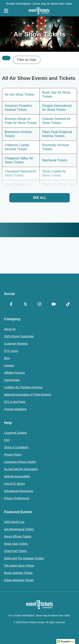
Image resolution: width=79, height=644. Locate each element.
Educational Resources (19, 491)
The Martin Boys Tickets (19, 566)
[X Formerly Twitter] (25, 305)
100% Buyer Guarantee (19, 336)
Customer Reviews (16, 344)
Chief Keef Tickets (15, 551)
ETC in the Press (15, 402)
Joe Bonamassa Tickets (19, 529)
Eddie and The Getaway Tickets (24, 558)
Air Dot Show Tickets (20, 95)
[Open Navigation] (6, 11)
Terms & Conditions (16, 447)
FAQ (7, 440)
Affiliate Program (14, 373)
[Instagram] (39, 305)
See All (40, 198)
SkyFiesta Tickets (55, 160)
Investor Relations (15, 409)
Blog (7, 358)
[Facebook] (11, 305)
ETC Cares (11, 351)
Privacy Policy (13, 455)
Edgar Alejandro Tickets (19, 580)
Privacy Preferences (17, 498)
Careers (9, 365)
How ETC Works (14, 484)
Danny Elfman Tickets (18, 536)
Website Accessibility (17, 476)
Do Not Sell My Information (21, 469)
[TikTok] (68, 305)
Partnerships (12, 380)
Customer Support (16, 433)
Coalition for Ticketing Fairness (23, 387)
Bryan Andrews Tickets (18, 573)
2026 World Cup (14, 522)
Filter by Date (27, 60)
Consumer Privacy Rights (20, 462)
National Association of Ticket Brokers (28, 394)
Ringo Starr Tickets (16, 544)
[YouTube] (54, 305)
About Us (10, 329)
